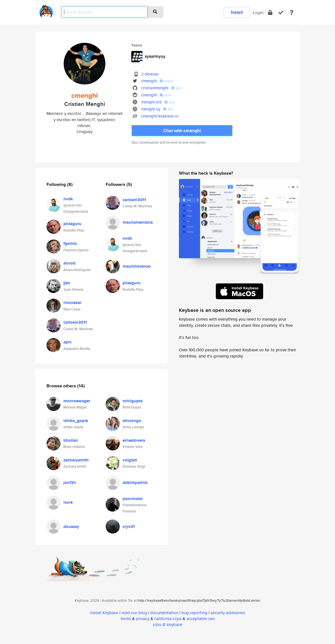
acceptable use (201, 619)
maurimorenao (137, 266)
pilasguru (72, 224)
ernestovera (134, 440)
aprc (67, 342)
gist (176, 88)
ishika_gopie (76, 421)
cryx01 (129, 527)
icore (68, 502)
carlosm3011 (75, 322)
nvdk (68, 199)
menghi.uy (151, 109)
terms (126, 619)
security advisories (228, 613)
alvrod (69, 263)
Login (258, 13)
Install (237, 12)
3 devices (150, 74)
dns (169, 102)
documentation (164, 613)
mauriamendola (138, 222)
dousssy (71, 527)
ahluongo (132, 421)
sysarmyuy (155, 56)
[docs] (292, 13)
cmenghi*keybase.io (160, 116)
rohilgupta (133, 401)
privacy (143, 619)
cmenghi (149, 81)
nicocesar (72, 303)
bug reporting (194, 613)
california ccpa (168, 619)
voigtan (130, 460)
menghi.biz (151, 102)
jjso (67, 283)
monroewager (77, 401)
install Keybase (104, 613)
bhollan (71, 440)
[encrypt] (270, 13)
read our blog (134, 613)
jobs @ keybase (168, 624)
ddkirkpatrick (135, 483)
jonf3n (70, 483)
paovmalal (133, 499)
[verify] (281, 13)
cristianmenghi (155, 88)
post (165, 95)
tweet (166, 81)
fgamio (70, 243)
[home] (46, 10)
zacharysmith (76, 460)
